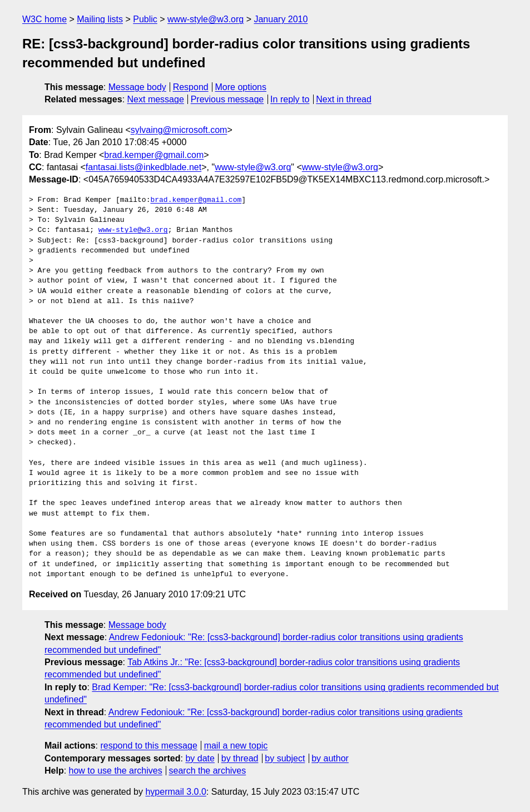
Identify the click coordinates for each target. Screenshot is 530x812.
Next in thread (344, 99)
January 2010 (281, 19)
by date (200, 758)
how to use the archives (116, 771)
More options (241, 87)
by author (330, 758)
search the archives (208, 771)
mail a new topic (236, 746)
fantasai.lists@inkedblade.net (143, 167)
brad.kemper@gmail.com (154, 155)
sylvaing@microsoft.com (179, 130)
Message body (137, 87)
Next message (156, 99)
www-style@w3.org (205, 19)
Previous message (227, 99)
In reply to (290, 99)
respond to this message (148, 746)
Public (145, 19)
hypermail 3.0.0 (175, 792)
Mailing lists (100, 19)
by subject (285, 758)
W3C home (44, 19)
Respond (191, 87)
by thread (240, 758)
